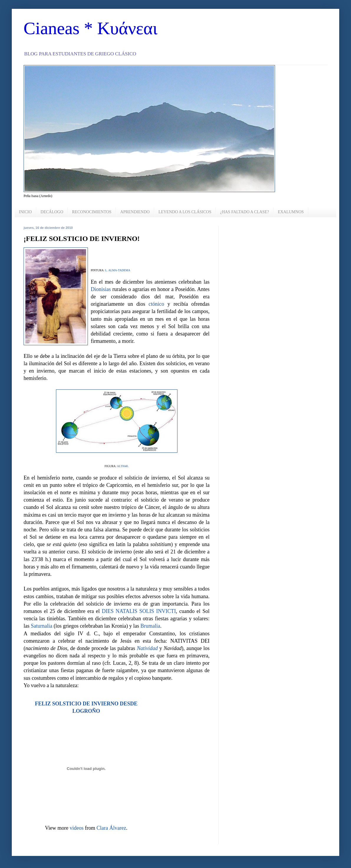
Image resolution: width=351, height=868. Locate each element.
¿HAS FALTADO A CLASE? (245, 212)
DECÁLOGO (52, 212)
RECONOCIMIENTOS (92, 212)
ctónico (156, 304)
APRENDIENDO (135, 212)
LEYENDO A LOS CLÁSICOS (185, 212)
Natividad (147, 648)
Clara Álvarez (111, 828)
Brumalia (150, 626)
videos (76, 828)
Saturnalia (42, 626)
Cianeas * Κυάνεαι (90, 28)
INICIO (25, 212)
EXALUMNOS (291, 212)
